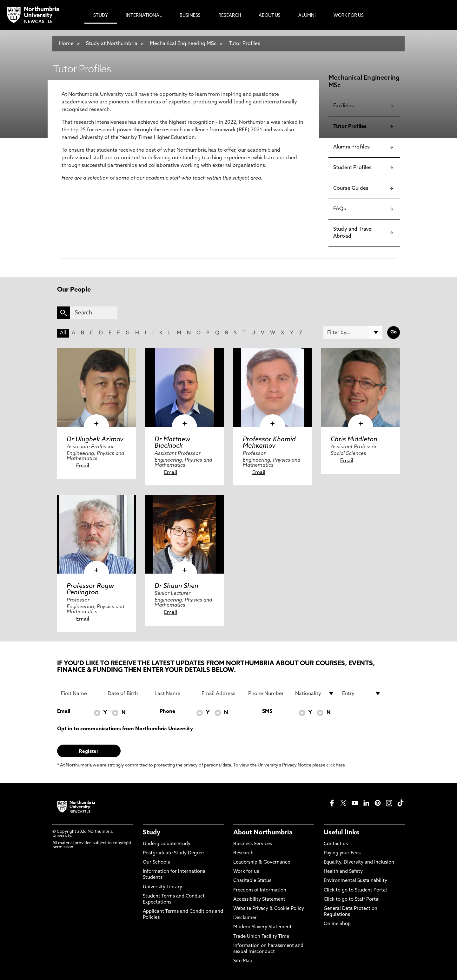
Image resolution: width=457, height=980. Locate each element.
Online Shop (337, 924)
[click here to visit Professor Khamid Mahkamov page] (273, 388)
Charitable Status (252, 881)
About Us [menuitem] (270, 16)
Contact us (336, 844)
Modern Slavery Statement (262, 927)
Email (83, 466)
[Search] (94, 313)
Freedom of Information (260, 890)
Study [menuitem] (101, 16)
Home (66, 44)
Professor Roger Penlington (91, 589)
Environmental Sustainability (355, 881)
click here (336, 765)
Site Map (243, 961)
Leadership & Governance (262, 862)
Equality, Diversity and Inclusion (359, 862)
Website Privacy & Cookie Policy (269, 909)
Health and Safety (343, 872)
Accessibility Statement (259, 900)
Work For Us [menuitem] (349, 16)
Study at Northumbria (112, 44)
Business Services (253, 844)
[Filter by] (353, 332)
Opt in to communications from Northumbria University (125, 729)
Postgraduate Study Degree (173, 853)
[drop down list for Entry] (362, 694)
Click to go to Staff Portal (352, 900)
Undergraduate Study (167, 844)
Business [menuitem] (190, 16)
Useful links (341, 833)
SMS (267, 712)
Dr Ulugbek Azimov (95, 440)
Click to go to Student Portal (355, 890)
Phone (167, 712)
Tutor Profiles (245, 44)
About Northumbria (263, 833)
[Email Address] (221, 694)
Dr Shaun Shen (176, 586)
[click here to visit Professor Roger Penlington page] (96, 534)
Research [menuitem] (230, 16)
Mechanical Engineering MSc (184, 44)
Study (152, 833)
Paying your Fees (342, 853)
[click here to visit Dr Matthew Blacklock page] (184, 388)
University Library (162, 887)
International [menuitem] (144, 16)
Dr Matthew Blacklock (172, 443)
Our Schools (156, 862)
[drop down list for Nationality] (315, 694)
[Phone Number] (268, 694)
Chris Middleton (354, 440)
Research (243, 853)
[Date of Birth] (127, 694)
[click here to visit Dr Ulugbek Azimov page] (96, 388)
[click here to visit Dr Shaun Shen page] (184, 534)
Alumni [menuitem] (307, 16)
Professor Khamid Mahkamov (269, 443)
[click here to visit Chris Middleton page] (361, 388)
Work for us (246, 872)
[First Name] (81, 694)
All (63, 333)
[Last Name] (174, 694)
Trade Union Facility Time (261, 937)
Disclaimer (245, 918)
